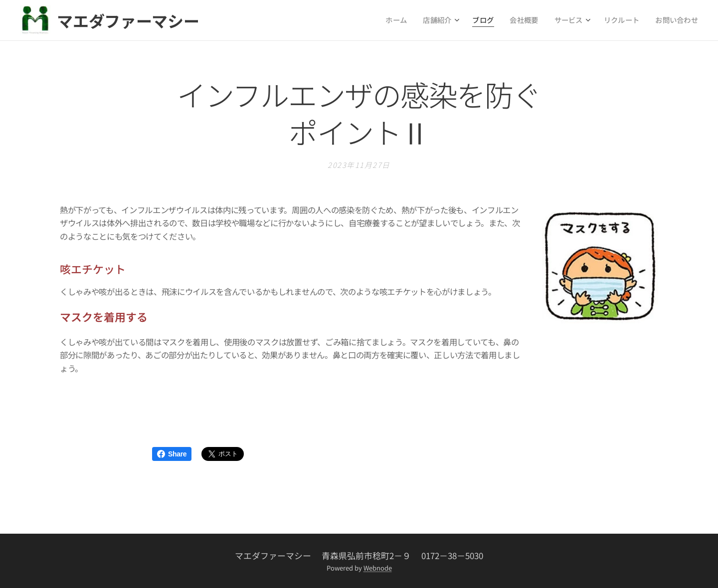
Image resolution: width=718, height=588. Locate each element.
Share (172, 454)
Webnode (378, 568)
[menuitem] (413, 20)
